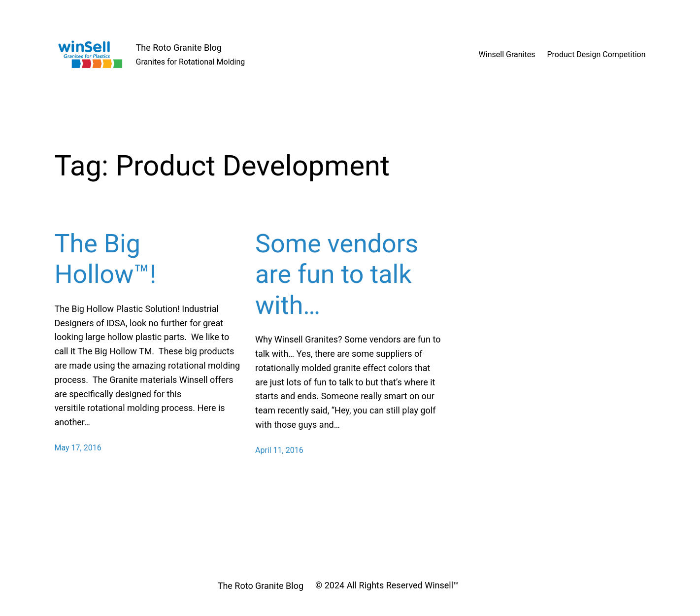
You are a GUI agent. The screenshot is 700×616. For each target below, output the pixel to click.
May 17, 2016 (78, 448)
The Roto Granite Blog (179, 48)
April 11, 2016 (279, 450)
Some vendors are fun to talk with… (337, 274)
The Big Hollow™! (106, 259)
